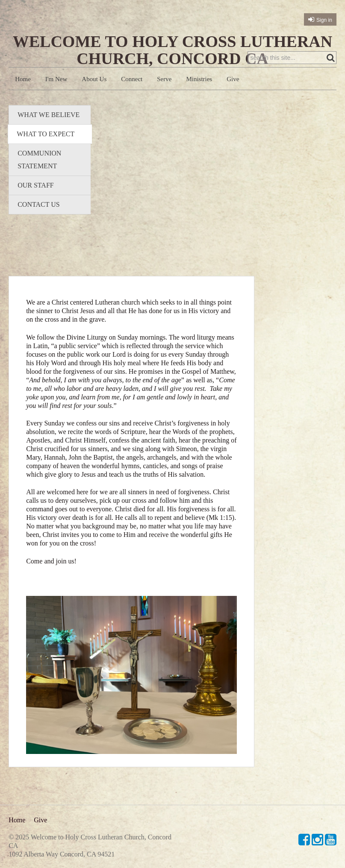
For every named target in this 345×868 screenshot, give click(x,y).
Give (233, 79)
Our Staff (36, 185)
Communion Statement (39, 160)
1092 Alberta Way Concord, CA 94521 (62, 854)
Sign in (324, 20)
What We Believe (49, 115)
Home (23, 79)
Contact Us (38, 204)
